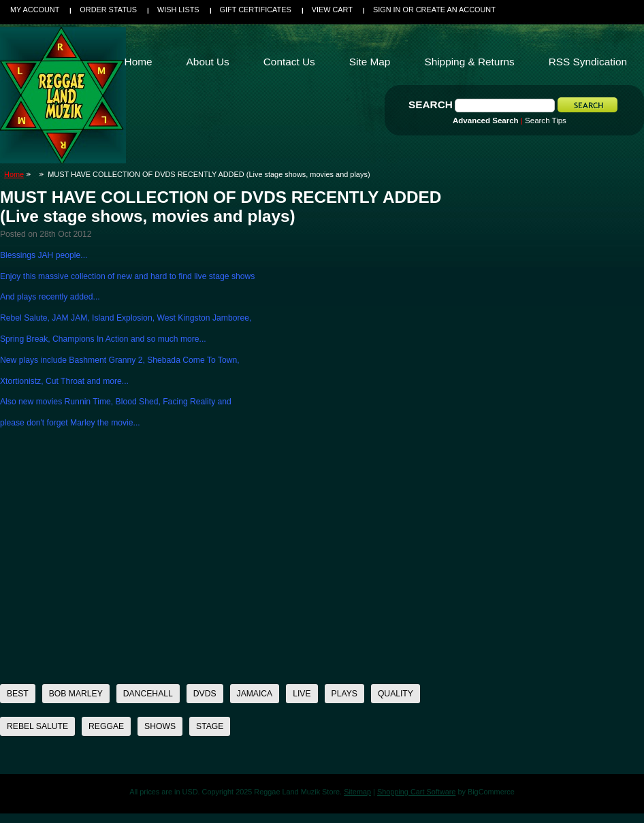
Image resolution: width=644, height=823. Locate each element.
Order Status (108, 10)
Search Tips (546, 120)
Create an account (456, 10)
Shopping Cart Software (416, 792)
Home (14, 174)
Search (431, 104)
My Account (35, 10)
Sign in (387, 10)
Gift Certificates (256, 10)
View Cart (332, 10)
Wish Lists (178, 10)
